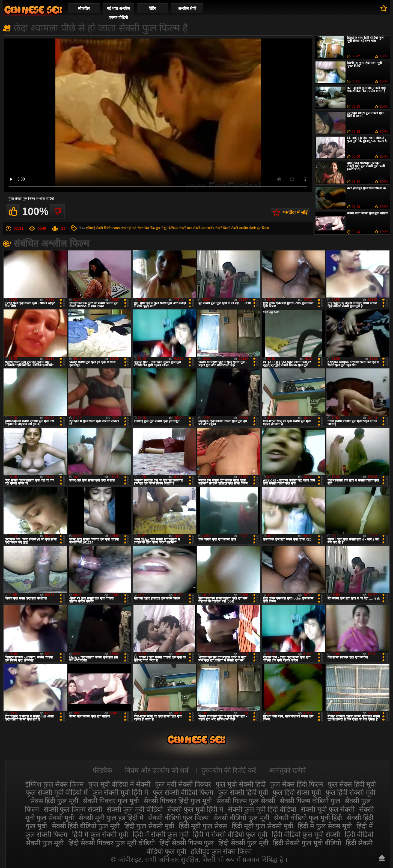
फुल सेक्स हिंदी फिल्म (297, 784)
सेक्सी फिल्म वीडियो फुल (310, 801)
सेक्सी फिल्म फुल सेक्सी (246, 801)
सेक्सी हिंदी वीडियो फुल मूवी (86, 826)
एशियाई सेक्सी (94, 228)
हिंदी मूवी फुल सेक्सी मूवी (262, 826)
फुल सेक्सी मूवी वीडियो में (57, 792)
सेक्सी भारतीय (239, 228)
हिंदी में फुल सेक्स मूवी (325, 826)
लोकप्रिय (84, 8)
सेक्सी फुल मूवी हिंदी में (195, 809)
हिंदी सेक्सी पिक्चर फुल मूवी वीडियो (111, 843)
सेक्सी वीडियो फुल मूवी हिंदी (308, 818)
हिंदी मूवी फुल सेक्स (203, 826)
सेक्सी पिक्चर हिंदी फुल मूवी (178, 801)
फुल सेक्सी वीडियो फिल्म (183, 792)
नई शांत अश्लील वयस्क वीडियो (118, 13)
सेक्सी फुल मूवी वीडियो (135, 809)
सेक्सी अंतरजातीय (204, 228)
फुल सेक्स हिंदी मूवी (352, 784)
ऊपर (382, 858)
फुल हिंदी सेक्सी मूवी (351, 792)
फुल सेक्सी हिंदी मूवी (243, 792)
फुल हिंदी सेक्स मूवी (297, 792)
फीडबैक (102, 770)
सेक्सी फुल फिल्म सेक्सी (73, 809)
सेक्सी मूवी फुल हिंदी (33, 10)
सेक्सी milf (186, 228)
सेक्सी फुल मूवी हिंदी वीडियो (262, 809)
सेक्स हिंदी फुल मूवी (54, 801)
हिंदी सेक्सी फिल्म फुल (187, 843)
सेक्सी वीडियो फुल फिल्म (178, 818)
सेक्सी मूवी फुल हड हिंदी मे (111, 818)
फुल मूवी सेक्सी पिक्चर (183, 784)
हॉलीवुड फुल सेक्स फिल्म (221, 851)
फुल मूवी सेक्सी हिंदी (241, 784)
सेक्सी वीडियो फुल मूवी (241, 818)
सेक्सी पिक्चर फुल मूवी (111, 801)
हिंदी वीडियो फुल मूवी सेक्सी (306, 834)
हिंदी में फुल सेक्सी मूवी (100, 834)
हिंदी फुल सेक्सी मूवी (149, 826)
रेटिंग (153, 8)
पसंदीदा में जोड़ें (295, 212)
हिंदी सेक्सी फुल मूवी (243, 843)
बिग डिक (150, 228)
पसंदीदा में (384, 8)
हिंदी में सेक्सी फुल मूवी (161, 834)
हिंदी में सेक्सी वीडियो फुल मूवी (230, 834)
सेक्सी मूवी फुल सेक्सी (328, 809)
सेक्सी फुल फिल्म (259, 228)
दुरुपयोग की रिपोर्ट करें (229, 770)
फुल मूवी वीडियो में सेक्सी (119, 784)
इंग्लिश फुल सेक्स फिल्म (55, 784)
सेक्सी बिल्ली (223, 228)
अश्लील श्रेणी (187, 8)
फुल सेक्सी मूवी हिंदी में (120, 792)
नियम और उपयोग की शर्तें (157, 770)
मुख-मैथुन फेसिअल (167, 228)
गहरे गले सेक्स (135, 228)
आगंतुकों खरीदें (287, 770)
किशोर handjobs (115, 228)
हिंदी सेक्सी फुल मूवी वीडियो (307, 843)
